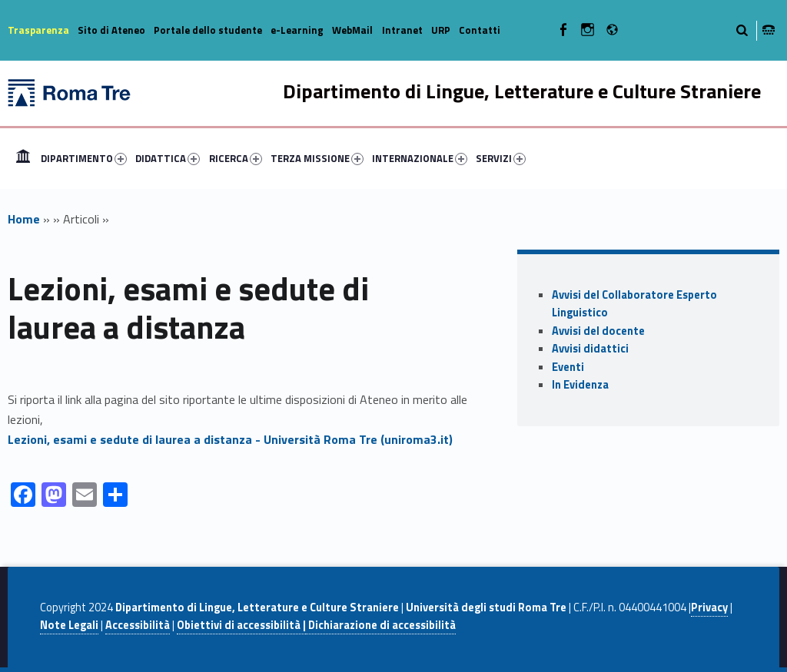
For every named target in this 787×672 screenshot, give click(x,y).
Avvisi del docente (598, 331)
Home (23, 158)
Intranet (402, 30)
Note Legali (69, 625)
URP (441, 30)
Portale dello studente (208, 30)
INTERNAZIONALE (420, 158)
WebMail (352, 30)
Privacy (709, 607)
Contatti (480, 30)
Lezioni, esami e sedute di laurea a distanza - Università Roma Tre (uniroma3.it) (230, 439)
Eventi (568, 367)
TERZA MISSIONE (317, 158)
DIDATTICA (168, 158)
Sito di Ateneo (111, 30)
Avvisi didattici (590, 349)
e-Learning (297, 30)
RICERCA (236, 158)
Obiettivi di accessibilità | (241, 625)
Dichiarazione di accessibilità (381, 625)
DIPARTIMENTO (84, 158)
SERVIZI (501, 158)
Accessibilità (138, 625)
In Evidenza (580, 385)
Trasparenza (38, 30)
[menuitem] (23, 158)
